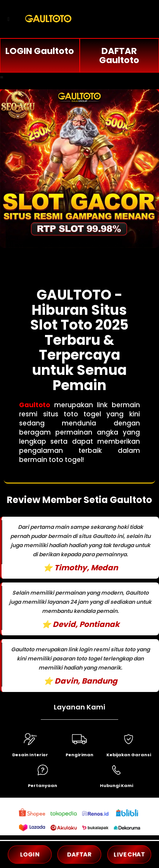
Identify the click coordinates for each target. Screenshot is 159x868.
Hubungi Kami (116, 785)
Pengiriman (79, 755)
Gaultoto (35, 405)
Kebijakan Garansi (129, 755)
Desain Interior (30, 755)
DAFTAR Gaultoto (119, 56)
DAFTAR (79, 855)
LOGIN (30, 855)
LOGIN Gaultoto (40, 51)
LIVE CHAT (129, 855)
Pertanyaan (43, 785)
